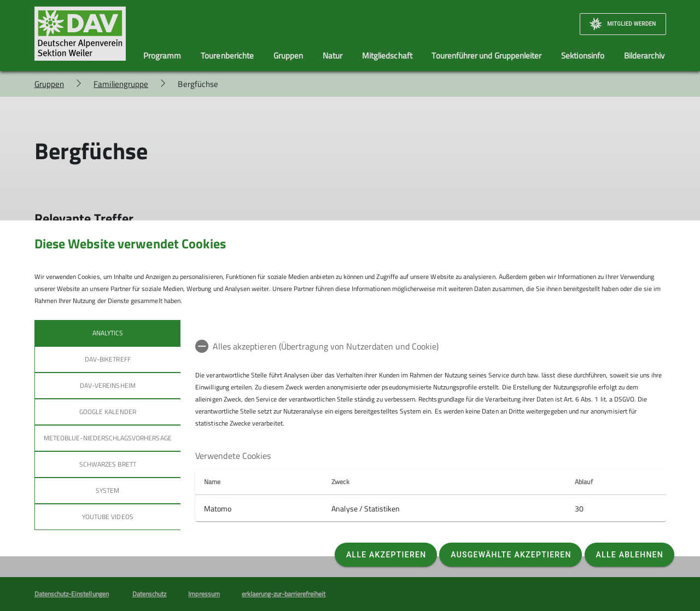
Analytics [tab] (107, 333)
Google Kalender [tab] (107, 412)
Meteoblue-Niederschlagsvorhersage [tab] (108, 438)
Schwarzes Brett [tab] (107, 464)
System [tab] (107, 490)
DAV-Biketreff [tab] (108, 359)
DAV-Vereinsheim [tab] (107, 385)
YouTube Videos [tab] (107, 517)
